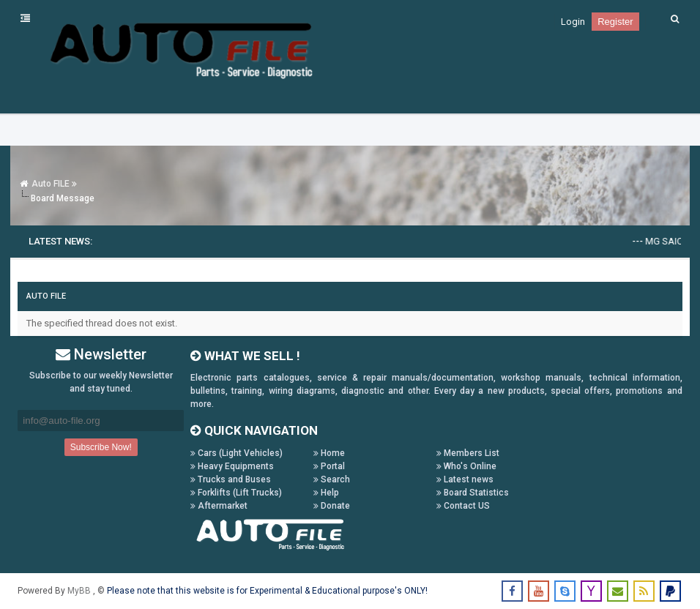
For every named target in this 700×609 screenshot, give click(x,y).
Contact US (463, 506)
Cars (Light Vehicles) (237, 453)
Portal (329, 466)
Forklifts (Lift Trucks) (236, 493)
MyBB (80, 591)
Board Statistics (473, 493)
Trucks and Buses (231, 479)
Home (329, 453)
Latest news (465, 479)
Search (332, 479)
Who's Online (466, 466)
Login (573, 22)
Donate (332, 506)
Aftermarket (219, 506)
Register (615, 22)
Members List (468, 453)
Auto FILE (51, 184)
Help (326, 493)
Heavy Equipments (232, 466)
